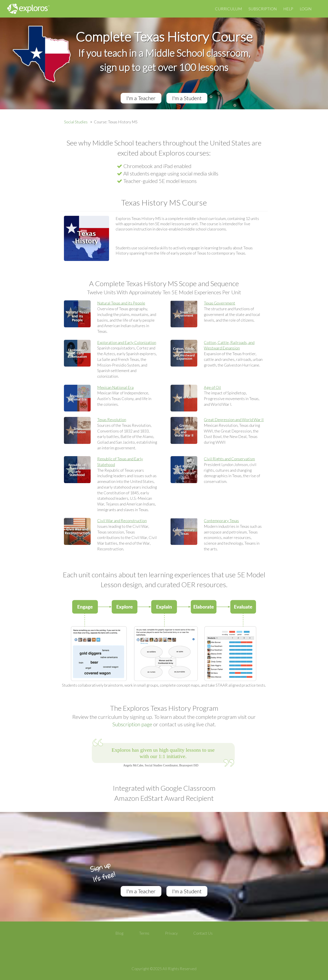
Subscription (263, 9)
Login (306, 9)
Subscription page (132, 724)
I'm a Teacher (141, 98)
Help (288, 9)
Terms (144, 933)
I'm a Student (187, 98)
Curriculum (228, 9)
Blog (119, 933)
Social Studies (76, 122)
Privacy (171, 933)
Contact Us (203, 933)
